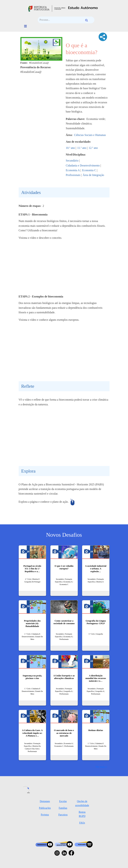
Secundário (72, 161)
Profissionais (73, 175)
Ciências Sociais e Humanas (90, 135)
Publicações (45, 808)
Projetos (45, 815)
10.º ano (70, 148)
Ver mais (100, 767)
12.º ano (93, 148)
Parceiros (63, 815)
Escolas (63, 801)
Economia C (89, 170)
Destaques (45, 801)
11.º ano (82, 148)
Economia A (73, 170)
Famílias (63, 808)
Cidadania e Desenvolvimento (83, 165)
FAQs (82, 823)
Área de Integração (93, 175)
